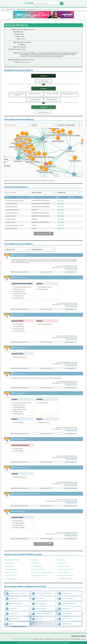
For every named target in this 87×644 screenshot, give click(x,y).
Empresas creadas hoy (39, 639)
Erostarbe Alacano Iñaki (11, 207)
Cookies (84, 639)
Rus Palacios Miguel (26, 62)
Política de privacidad (76, 639)
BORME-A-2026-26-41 (72, 365)
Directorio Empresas (50, 639)
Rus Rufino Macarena (11, 222)
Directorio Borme (59, 639)
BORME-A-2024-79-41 (72, 503)
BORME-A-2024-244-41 (72, 485)
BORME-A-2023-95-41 (72, 536)
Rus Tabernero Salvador (19, 331)
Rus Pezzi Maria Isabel (18, 326)
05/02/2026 (61, 200)
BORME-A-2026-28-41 (72, 269)
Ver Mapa (23, 39)
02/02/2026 (61, 225)
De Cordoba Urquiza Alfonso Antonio (14, 200)
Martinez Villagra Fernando (12, 213)
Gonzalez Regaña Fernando (12, 210)
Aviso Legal (67, 639)
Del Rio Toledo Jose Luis (11, 204)
